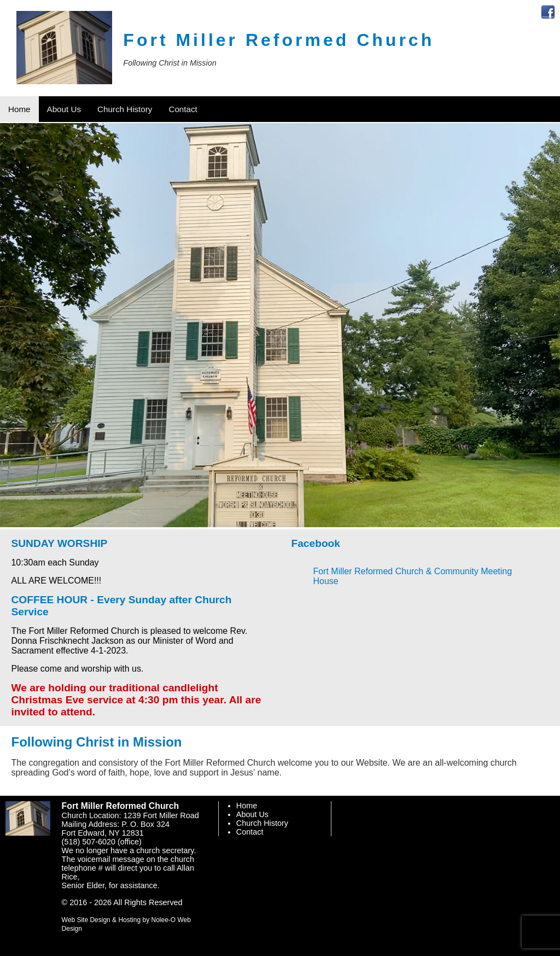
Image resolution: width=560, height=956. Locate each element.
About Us (252, 814)
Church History (262, 823)
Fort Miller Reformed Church (279, 40)
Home (247, 806)
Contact (250, 832)
